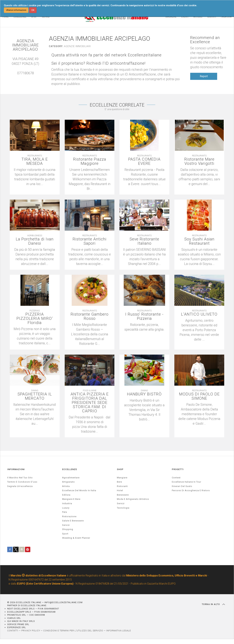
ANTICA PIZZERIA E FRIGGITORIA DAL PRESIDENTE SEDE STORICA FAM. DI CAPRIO (90, 403)
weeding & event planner (76, 538)
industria (67, 503)
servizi (66, 525)
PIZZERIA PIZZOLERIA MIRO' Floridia (35, 319)
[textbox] (144, 327)
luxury (66, 508)
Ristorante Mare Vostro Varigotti (199, 162)
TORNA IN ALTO (213, 604)
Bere (119, 482)
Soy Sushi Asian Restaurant (199, 241)
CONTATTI (13, 631)
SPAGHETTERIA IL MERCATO (35, 396)
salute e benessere (73, 521)
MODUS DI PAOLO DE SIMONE (199, 396)
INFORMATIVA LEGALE (119, 631)
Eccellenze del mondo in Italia (79, 491)
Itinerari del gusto (182, 486)
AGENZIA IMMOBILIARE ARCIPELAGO (25, 45)
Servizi (121, 503)
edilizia (66, 495)
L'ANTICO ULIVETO (199, 314)
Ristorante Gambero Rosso (90, 317)
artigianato (68, 482)
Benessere (123, 495)
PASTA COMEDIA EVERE (144, 162)
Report (204, 76)
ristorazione (69, 516)
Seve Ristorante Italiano (144, 241)
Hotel (120, 491)
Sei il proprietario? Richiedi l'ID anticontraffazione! (99, 63)
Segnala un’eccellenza (20, 486)
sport (65, 534)
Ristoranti (122, 486)
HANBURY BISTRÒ (144, 394)
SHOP (120, 469)
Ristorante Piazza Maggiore (90, 162)
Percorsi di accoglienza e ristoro (191, 491)
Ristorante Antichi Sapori (90, 241)
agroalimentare (71, 478)
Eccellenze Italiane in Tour (186, 482)
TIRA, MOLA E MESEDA (35, 162)
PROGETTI (178, 469)
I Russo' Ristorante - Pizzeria (144, 317)
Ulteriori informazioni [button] (16, 10)
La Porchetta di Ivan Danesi (35, 241)
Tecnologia (123, 508)
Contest (176, 478)
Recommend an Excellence (205, 40)
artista (66, 486)
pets (65, 512)
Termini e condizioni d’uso (22, 482)
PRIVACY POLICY (31, 631)
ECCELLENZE (70, 469)
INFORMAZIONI (16, 469)
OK (33, 10)
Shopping (68, 529)
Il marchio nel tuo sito (20, 478)
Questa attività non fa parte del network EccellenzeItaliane (107, 55)
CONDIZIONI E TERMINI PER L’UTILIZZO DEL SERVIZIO (73, 631)
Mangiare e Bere (71, 499)
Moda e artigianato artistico (133, 499)
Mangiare (122, 478)
